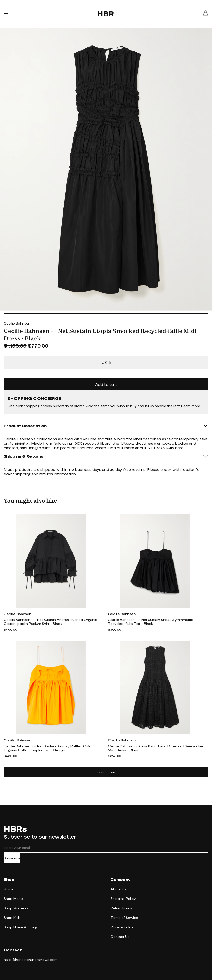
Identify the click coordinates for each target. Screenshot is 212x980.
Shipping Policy (123, 899)
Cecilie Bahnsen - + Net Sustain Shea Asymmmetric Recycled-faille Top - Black (150, 622)
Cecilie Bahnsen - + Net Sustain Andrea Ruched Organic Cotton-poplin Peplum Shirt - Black (50, 622)
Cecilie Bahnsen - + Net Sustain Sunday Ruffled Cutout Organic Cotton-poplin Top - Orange (49, 748)
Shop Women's (16, 908)
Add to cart (106, 384)
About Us (118, 889)
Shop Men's (13, 899)
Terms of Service (124, 918)
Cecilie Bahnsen (17, 323)
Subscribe (12, 858)
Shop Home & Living (21, 927)
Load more (106, 772)
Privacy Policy (122, 927)
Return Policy (121, 908)
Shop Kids (12, 918)
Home (9, 889)
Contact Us (120, 937)
